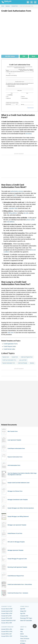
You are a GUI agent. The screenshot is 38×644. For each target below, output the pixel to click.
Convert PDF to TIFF (7, 636)
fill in (15, 195)
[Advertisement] (19, 34)
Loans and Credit (23, 360)
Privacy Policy (24, 636)
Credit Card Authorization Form (9, 360)
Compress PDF (24, 616)
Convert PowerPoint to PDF (8, 621)
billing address (13, 213)
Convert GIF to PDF (6, 616)
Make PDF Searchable (26, 621)
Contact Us (23, 641)
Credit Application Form (10, 344)
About (22, 629)
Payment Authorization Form (9, 363)
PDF (24, 56)
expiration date (13, 208)
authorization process (17, 191)
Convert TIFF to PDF (7, 618)
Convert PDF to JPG (7, 629)
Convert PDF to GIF (6, 634)
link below (29, 134)
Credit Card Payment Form (27, 357)
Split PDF (23, 609)
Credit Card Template (22, 363)
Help (21, 632)
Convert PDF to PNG (7, 632)
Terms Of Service (25, 639)
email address (10, 222)
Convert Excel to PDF (7, 611)
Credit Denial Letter (9, 349)
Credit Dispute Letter (10, 346)
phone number (31, 220)
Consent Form (15, 357)
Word (33, 56)
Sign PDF (23, 613)
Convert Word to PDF (7, 609)
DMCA (22, 634)
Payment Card (6, 357)
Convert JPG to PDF (7, 623)
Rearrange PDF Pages (26, 618)
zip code (26, 213)
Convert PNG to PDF (7, 613)
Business (32, 363)
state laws (11, 333)
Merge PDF (23, 611)
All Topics (23, 643)
